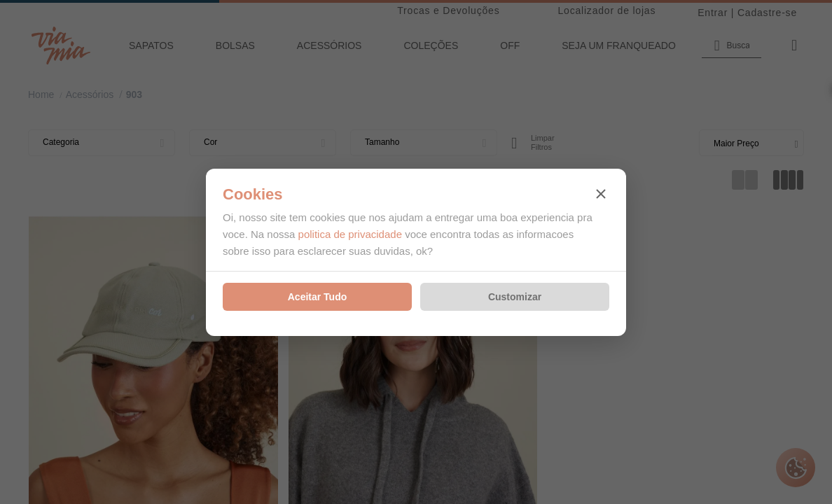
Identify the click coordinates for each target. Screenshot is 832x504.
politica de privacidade (350, 234)
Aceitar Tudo (318, 297)
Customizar (515, 297)
